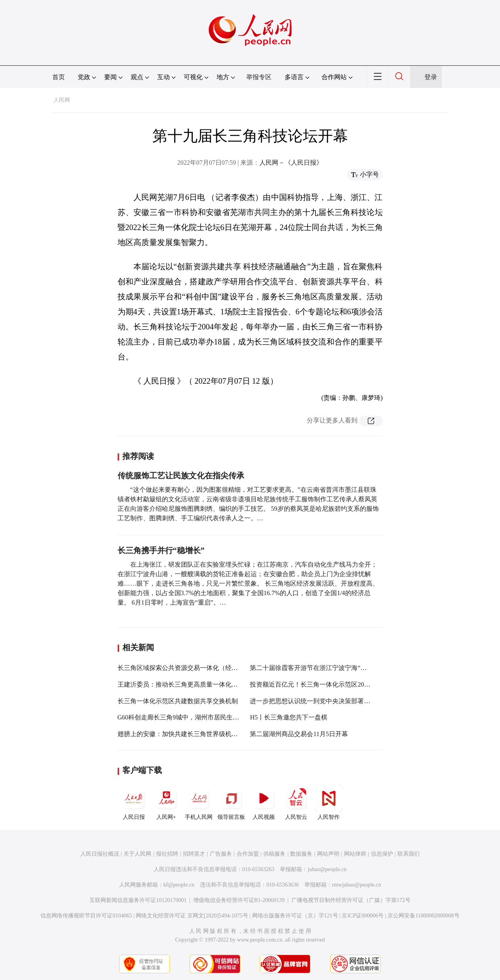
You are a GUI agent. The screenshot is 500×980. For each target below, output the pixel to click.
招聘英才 (194, 854)
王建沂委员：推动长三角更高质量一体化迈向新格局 (190, 684)
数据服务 (301, 854)
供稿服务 (274, 854)
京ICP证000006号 (363, 916)
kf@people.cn (179, 885)
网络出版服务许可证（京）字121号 (295, 916)
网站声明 (328, 854)
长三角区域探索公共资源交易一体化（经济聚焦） (187, 668)
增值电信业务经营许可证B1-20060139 (239, 900)
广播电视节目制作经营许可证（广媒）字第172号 (351, 900)
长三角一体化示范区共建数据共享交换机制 (178, 701)
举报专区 (259, 77)
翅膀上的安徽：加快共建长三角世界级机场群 (181, 734)
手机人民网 (199, 802)
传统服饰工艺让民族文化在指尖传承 (181, 476)
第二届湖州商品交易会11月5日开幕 (299, 734)
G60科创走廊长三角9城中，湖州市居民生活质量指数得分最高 (204, 717)
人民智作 (329, 802)
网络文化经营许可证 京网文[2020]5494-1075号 (192, 916)
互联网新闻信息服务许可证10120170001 (138, 900)
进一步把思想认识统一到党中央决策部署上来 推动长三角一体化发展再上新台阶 (361, 701)
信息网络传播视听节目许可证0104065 (86, 916)
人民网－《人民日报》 (291, 163)
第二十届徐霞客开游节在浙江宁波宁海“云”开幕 (316, 668)
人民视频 (264, 802)
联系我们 (409, 854)
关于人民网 (137, 854)
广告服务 (221, 854)
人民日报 (134, 802)
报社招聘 (167, 854)
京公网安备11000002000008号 (423, 916)
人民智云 (296, 802)
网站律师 (355, 854)
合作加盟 (248, 854)
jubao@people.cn (327, 869)
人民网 (62, 100)
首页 (59, 77)
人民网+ (166, 802)
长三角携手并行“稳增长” (161, 550)
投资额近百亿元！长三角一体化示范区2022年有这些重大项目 (335, 684)
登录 (431, 77)
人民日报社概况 (100, 854)
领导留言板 (231, 802)
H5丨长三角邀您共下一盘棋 (289, 717)
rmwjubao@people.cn (357, 885)
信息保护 (382, 854)
